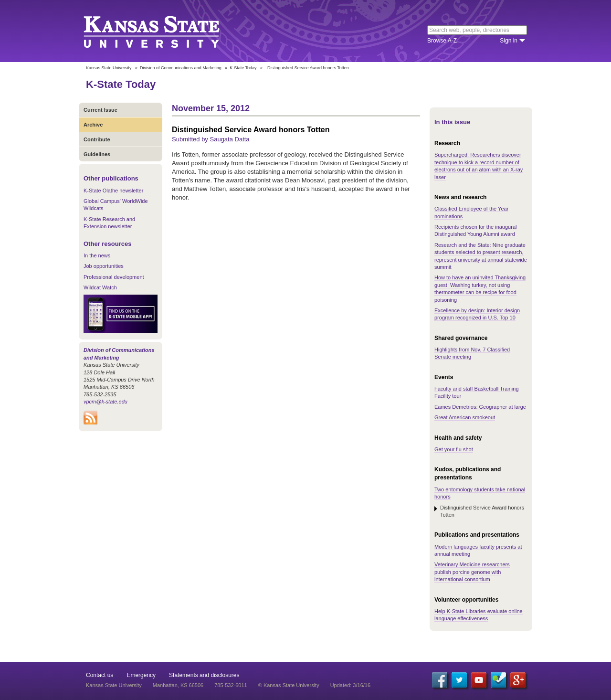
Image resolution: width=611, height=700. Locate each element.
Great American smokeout (465, 417)
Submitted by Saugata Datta (211, 139)
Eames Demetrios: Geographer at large (480, 407)
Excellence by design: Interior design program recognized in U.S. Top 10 (477, 314)
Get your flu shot (454, 449)
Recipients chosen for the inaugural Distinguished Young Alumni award (475, 230)
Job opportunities (104, 266)
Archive (93, 125)
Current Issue (100, 110)
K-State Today (243, 68)
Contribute (97, 139)
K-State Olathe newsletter (113, 191)
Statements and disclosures (204, 675)
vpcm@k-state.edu (105, 402)
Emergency (141, 675)
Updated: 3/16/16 (350, 685)
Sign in (509, 41)
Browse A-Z (442, 41)
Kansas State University (163, 31)
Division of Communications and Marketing (181, 68)
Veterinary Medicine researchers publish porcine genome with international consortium (472, 572)
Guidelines (97, 154)
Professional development (114, 277)
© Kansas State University (289, 685)
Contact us (100, 675)
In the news (97, 255)
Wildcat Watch (100, 287)
